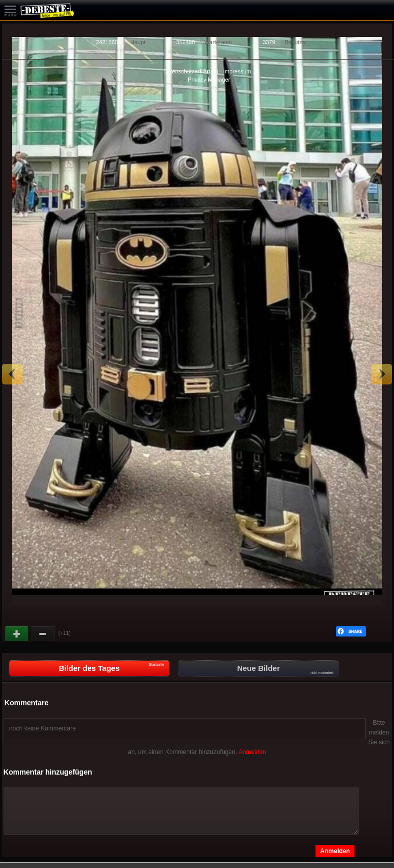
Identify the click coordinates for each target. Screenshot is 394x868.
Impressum (237, 71)
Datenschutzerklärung (191, 71)
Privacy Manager (209, 80)
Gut (17, 634)
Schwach (43, 634)
